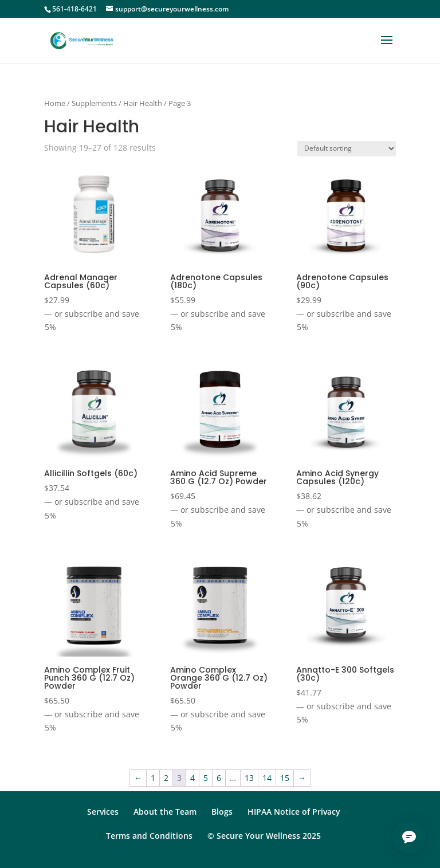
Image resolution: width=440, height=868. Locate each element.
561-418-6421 (74, 9)
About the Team (165, 812)
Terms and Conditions (149, 836)
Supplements (94, 103)
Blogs (222, 812)
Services (103, 812)
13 (249, 778)
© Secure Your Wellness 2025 (264, 836)
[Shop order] (347, 149)
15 (285, 778)
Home (55, 103)
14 (267, 778)
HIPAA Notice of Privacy (294, 812)
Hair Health (143, 103)
